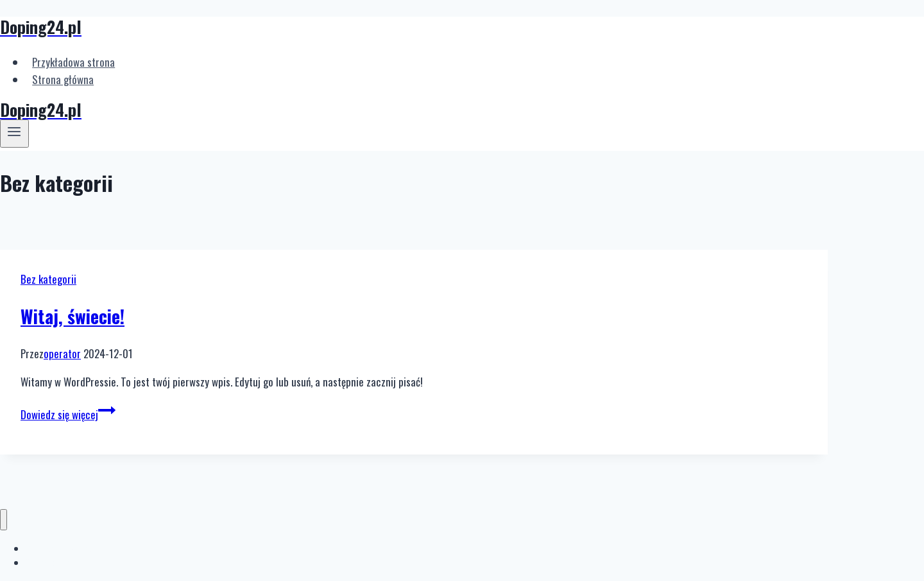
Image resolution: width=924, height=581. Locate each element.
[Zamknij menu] (4, 520)
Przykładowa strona (73, 62)
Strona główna (63, 79)
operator (62, 353)
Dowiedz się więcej (68, 414)
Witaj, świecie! (73, 316)
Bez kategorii (48, 279)
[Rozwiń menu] (14, 134)
